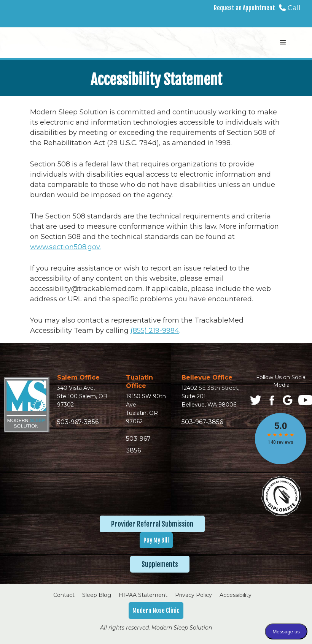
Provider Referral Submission (152, 524)
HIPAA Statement (143, 595)
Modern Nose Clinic (156, 611)
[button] (283, 43)
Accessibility (236, 595)
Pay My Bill (156, 540)
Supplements (160, 564)
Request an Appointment (244, 8)
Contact (64, 595)
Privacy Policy (193, 595)
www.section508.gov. (65, 247)
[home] (65, 25)
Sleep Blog (97, 595)
